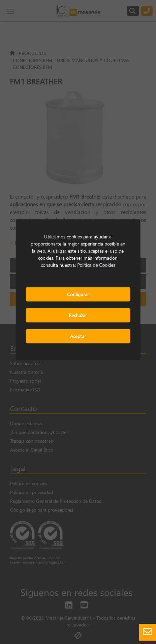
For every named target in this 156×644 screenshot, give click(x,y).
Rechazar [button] (78, 315)
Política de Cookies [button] (96, 265)
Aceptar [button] (78, 336)
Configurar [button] (78, 294)
